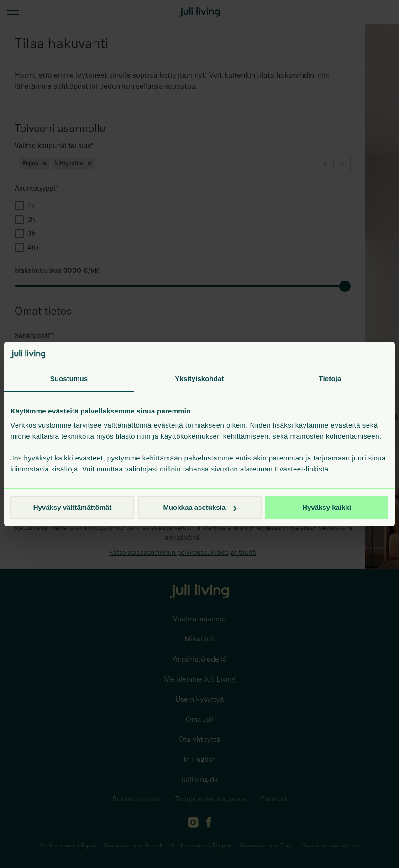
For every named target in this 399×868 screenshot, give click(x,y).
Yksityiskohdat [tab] (199, 378)
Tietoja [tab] (330, 378)
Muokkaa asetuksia (200, 507)
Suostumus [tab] (69, 378)
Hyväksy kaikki (327, 507)
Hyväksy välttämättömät (73, 507)
